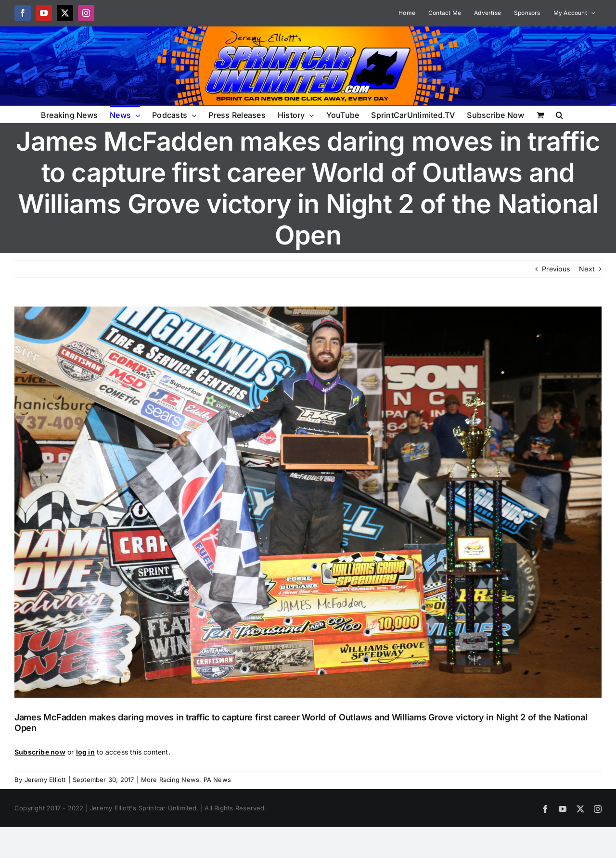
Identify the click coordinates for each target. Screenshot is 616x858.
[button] (559, 114)
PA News (217, 780)
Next (587, 269)
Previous (556, 269)
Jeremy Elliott (45, 780)
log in (85, 752)
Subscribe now (40, 752)
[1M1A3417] (308, 502)
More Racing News (170, 780)
